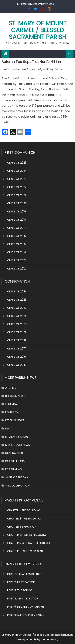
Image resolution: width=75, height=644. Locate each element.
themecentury (49, 639)
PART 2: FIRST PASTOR (21, 582)
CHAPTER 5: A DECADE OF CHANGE (29, 543)
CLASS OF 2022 (17, 187)
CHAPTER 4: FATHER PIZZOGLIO (27, 535)
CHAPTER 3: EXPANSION (22, 527)
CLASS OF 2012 (16, 269)
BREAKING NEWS (15, 396)
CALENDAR (12, 404)
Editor (59, 69)
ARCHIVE (11, 388)
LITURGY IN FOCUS (17, 437)
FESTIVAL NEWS (15, 420)
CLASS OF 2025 (17, 163)
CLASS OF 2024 (17, 171)
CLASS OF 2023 (17, 179)
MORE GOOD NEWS (18, 445)
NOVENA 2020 (14, 453)
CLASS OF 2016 (17, 236)
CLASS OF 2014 (17, 252)
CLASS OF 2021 (16, 195)
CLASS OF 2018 (17, 220)
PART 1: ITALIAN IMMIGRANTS (25, 574)
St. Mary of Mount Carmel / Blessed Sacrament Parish (37, 30)
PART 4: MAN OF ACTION (23, 599)
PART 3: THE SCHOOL (20, 590)
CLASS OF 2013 (16, 260)
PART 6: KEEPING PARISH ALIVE (26, 615)
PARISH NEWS (14, 469)
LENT (8, 429)
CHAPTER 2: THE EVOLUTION (25, 519)
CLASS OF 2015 (16, 244)
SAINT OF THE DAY (17, 477)
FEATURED (12, 412)
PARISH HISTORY (15, 461)
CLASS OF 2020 (17, 203)
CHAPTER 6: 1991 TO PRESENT (25, 551)
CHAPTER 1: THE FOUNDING (24, 510)
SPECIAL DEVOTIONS (18, 486)
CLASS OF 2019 (17, 212)
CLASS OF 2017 (17, 228)
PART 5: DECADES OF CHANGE (26, 607)
